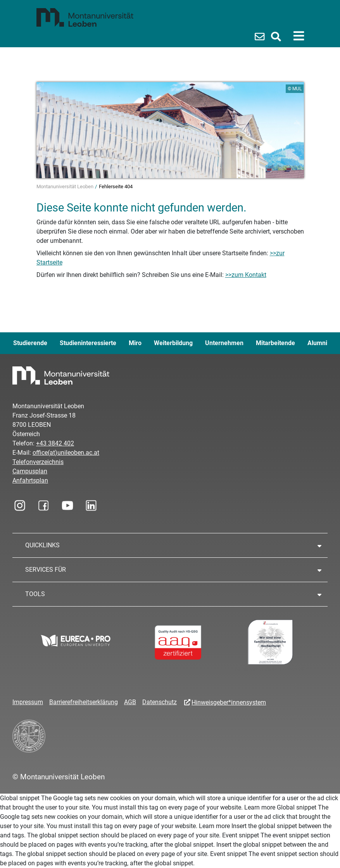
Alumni (317, 343)
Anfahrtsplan (30, 480)
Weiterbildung (173, 343)
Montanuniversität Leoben (66, 186)
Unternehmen (224, 343)
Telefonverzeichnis (38, 462)
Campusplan (30, 471)
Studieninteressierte (88, 343)
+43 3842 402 (55, 443)
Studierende (30, 343)
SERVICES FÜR (46, 570)
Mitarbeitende (275, 343)
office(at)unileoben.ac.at (66, 453)
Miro (135, 343)
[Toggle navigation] (299, 36)
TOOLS (35, 594)
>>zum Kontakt (246, 275)
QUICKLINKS (42, 545)
